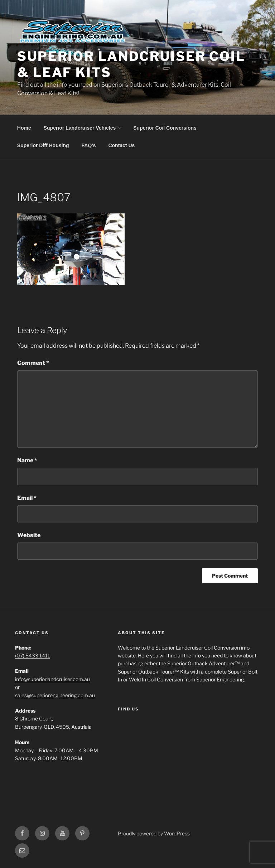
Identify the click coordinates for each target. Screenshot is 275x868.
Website (29, 535)
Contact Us (121, 145)
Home (24, 128)
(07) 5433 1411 (33, 655)
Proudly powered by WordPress (154, 833)
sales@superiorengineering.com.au (55, 695)
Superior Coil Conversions (165, 128)
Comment (33, 363)
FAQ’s (89, 145)
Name (27, 460)
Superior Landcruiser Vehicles (83, 128)
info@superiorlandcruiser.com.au (52, 679)
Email (27, 498)
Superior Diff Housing (43, 145)
